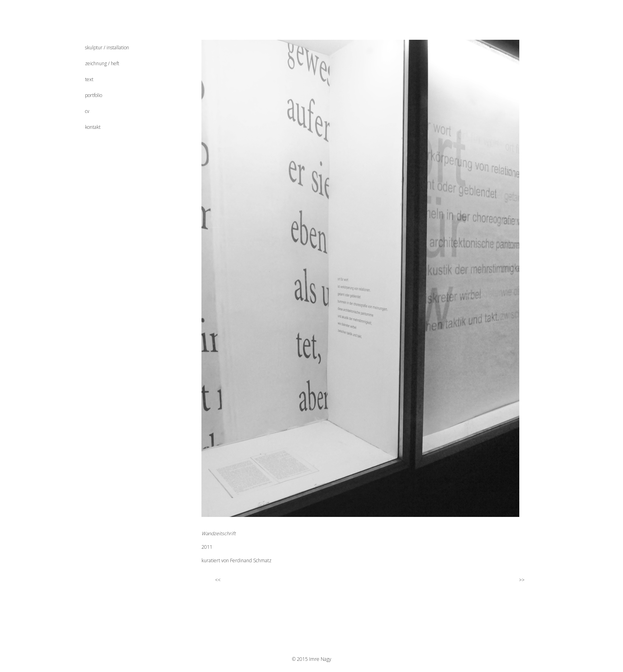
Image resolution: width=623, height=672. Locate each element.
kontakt (93, 127)
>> (525, 580)
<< (214, 580)
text (89, 79)
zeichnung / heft (102, 63)
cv (87, 111)
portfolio (94, 95)
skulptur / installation (107, 48)
